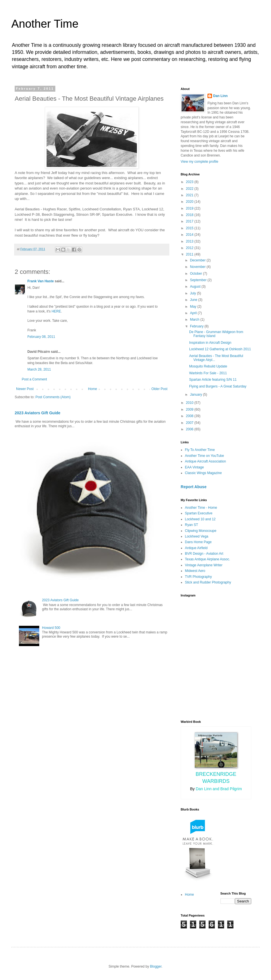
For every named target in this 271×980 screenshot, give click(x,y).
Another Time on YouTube (204, 456)
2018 (190, 215)
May (194, 307)
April (194, 313)
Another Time (45, 24)
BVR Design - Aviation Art (204, 554)
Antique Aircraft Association (205, 461)
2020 (190, 202)
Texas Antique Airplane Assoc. (207, 559)
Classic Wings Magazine (203, 473)
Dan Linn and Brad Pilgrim (219, 789)
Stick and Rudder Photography (208, 582)
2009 (190, 409)
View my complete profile (199, 162)
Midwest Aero (195, 571)
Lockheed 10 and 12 (200, 519)
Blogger (156, 966)
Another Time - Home (201, 508)
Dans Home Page (198, 542)
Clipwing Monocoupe (201, 531)
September (199, 280)
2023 (190, 182)
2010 (190, 403)
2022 (190, 189)
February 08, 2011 (41, 337)
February (197, 326)
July (194, 293)
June (194, 300)
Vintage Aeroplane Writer (204, 565)
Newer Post (25, 389)
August (196, 287)
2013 (190, 241)
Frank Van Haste (41, 281)
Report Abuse (194, 487)
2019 (190, 208)
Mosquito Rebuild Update (208, 366)
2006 (190, 429)
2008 (190, 416)
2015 (190, 228)
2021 (190, 195)
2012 (190, 248)
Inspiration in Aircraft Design (210, 343)
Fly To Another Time (200, 450)
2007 (190, 423)
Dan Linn (220, 96)
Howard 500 (51, 628)
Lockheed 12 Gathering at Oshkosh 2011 (220, 349)
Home (93, 389)
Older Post (159, 389)
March (195, 320)
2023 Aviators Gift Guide (38, 413)
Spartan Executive (199, 513)
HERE (56, 311)
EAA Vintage (194, 467)
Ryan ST (192, 525)
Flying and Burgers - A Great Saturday (218, 386)
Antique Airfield (196, 548)
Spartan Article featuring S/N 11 (213, 380)
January (196, 395)
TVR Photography (198, 577)
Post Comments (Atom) (53, 397)
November (198, 267)
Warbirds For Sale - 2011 (208, 373)
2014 (190, 235)
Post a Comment (34, 379)
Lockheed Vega (197, 536)
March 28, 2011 (39, 369)
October (196, 274)
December (198, 260)
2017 (190, 221)
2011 (190, 254)
